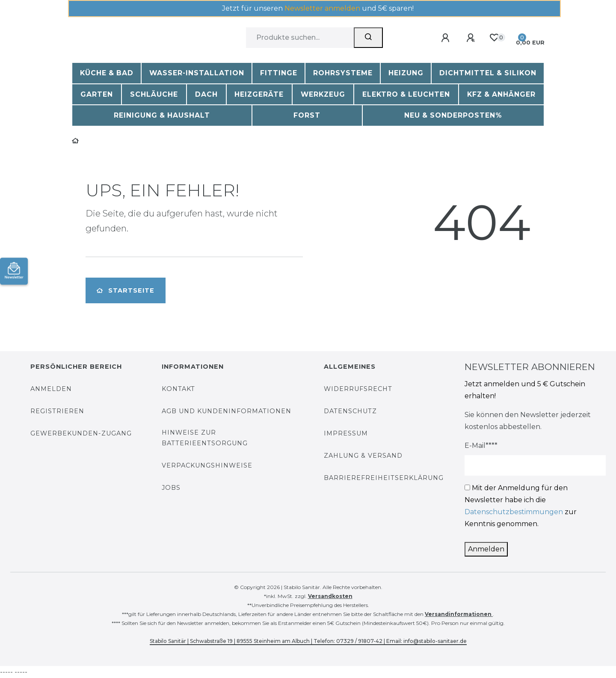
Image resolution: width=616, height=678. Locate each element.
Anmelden (51, 389)
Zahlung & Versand (363, 456)
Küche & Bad (107, 73)
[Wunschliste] (494, 38)
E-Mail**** (481, 446)
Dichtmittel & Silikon (488, 73)
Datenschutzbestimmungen (514, 512)
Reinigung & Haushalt (162, 115)
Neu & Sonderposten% (453, 115)
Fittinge (279, 73)
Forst (307, 115)
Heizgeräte (259, 94)
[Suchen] (368, 38)
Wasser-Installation (197, 73)
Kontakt (178, 389)
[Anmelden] (447, 38)
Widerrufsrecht (358, 389)
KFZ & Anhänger (501, 94)
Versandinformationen (459, 614)
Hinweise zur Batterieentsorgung (205, 438)
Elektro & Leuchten (406, 94)
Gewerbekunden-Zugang (81, 433)
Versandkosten (330, 596)
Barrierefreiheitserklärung (384, 478)
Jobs (171, 488)
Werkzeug (323, 94)
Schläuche (154, 94)
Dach (206, 94)
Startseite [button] (126, 290)
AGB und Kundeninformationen (227, 411)
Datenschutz (350, 411)
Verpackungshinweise (207, 465)
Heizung (406, 73)
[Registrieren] (472, 38)
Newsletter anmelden (322, 8)
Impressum (346, 433)
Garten (97, 94)
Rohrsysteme (343, 73)
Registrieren (57, 411)
